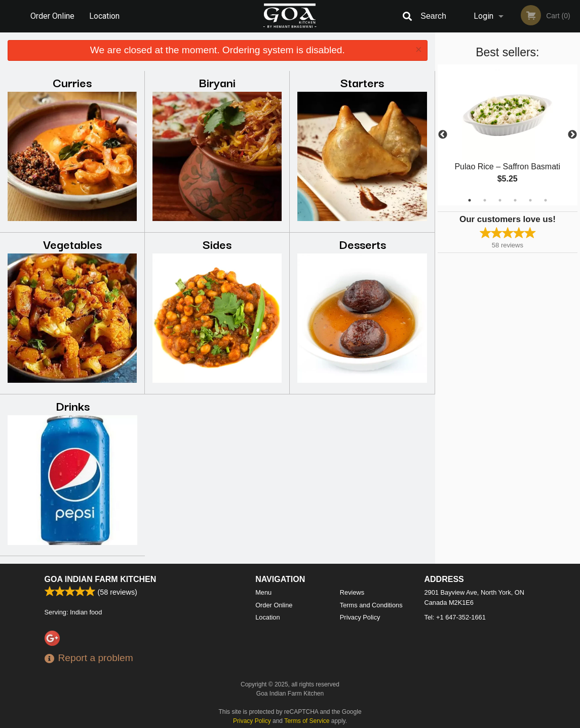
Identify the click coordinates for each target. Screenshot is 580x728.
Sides (217, 244)
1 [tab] (470, 200)
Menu (263, 592)
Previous (443, 135)
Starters (362, 82)
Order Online (52, 16)
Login (484, 16)
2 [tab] (485, 200)
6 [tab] (546, 200)
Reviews (352, 592)
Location (104, 16)
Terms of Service (307, 721)
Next (572, 135)
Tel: (455, 617)
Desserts (362, 244)
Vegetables (72, 244)
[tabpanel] (508, 135)
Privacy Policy (360, 617)
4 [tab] (515, 200)
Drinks (73, 405)
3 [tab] (500, 200)
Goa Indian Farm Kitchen (101, 579)
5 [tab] (530, 200)
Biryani (217, 82)
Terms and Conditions (371, 605)
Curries (72, 82)
